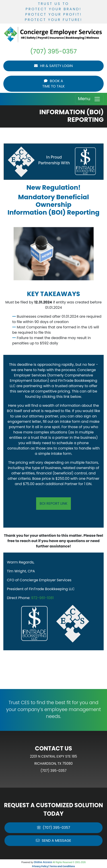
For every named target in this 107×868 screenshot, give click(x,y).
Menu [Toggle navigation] (89, 99)
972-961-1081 (42, 598)
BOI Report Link (54, 503)
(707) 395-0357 (54, 51)
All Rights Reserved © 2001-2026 (69, 862)
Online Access (43, 862)
